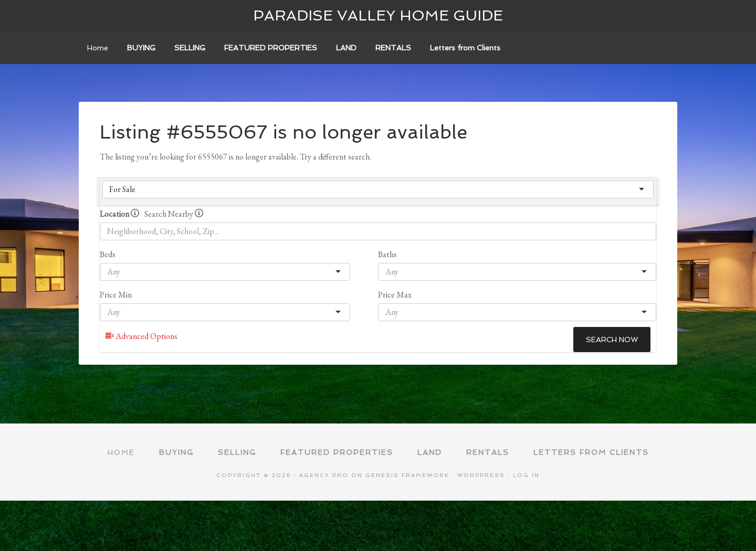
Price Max (395, 295)
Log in (526, 475)
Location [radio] (119, 214)
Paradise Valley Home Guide (378, 15)
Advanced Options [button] (141, 336)
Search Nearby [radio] (174, 214)
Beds (108, 254)
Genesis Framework (407, 475)
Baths (387, 254)
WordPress (481, 475)
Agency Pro (324, 475)
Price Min (116, 295)
